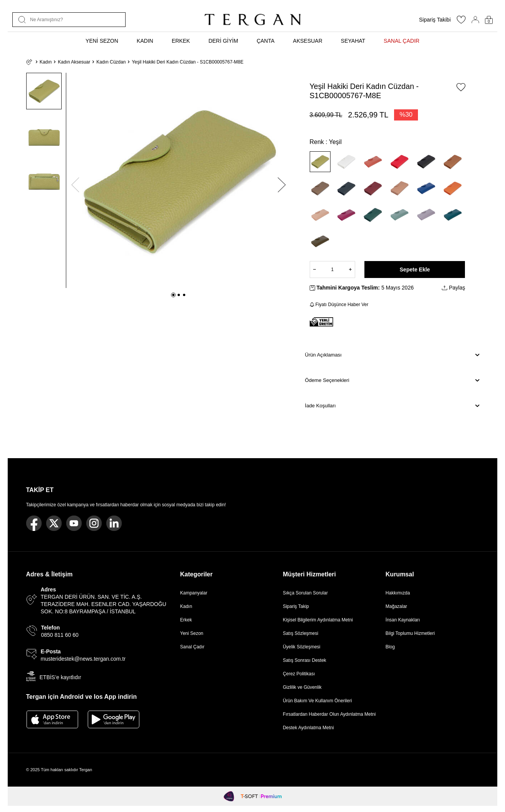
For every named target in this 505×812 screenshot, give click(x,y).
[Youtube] (74, 523)
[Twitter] (54, 523)
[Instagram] (94, 523)
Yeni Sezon (192, 633)
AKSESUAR (308, 41)
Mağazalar (396, 606)
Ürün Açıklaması (392, 355)
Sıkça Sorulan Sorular (305, 593)
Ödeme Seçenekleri (392, 380)
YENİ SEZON (102, 41)
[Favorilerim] (461, 22)
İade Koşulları (392, 406)
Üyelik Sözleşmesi (301, 647)
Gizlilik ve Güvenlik (302, 687)
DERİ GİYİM (223, 41)
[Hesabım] (475, 20)
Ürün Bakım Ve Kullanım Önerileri (317, 701)
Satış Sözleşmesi (300, 633)
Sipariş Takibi (435, 20)
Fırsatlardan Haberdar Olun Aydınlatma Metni (329, 714)
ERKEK (181, 41)
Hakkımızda (398, 593)
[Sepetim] (489, 20)
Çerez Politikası (299, 674)
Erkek (186, 620)
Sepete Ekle (415, 270)
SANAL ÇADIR (402, 41)
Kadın (46, 62)
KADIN (145, 41)
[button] (173, 295)
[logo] (252, 20)
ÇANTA (265, 41)
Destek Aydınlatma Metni (308, 728)
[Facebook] (34, 523)
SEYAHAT (353, 41)
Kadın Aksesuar (74, 62)
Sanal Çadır (192, 647)
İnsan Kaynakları (403, 620)
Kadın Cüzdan (111, 62)
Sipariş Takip (296, 606)
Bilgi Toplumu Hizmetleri (410, 633)
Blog (390, 647)
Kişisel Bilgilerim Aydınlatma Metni (319, 620)
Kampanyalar (194, 593)
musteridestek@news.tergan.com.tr (83, 659)
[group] (179, 180)
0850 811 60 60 (60, 635)
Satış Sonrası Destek (305, 660)
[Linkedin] (114, 523)
